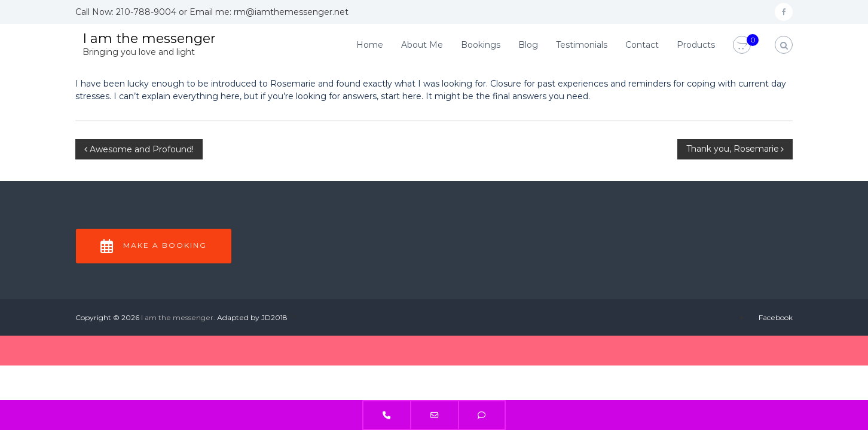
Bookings (481, 45)
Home (370, 45)
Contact (642, 45)
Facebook (776, 317)
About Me (422, 45)
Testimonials (582, 45)
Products (696, 45)
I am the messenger (149, 39)
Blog (528, 45)
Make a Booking (154, 246)
